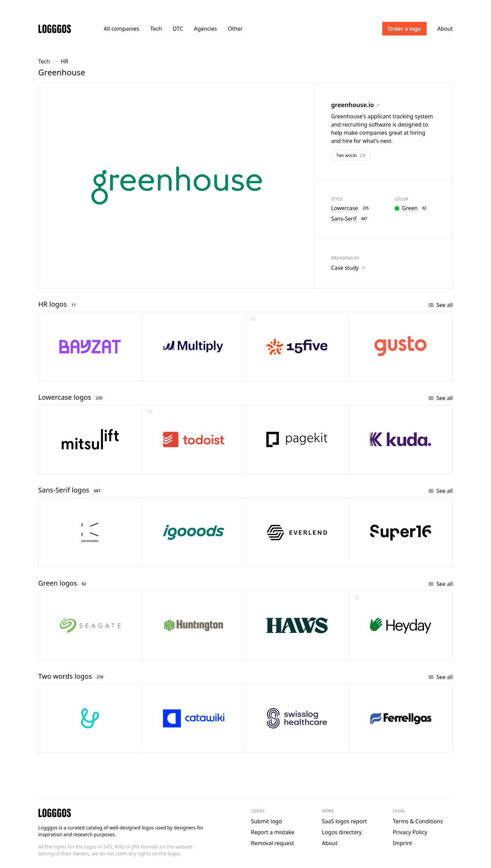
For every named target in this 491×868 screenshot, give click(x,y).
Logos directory (342, 832)
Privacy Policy (410, 832)
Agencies (205, 29)
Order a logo (404, 29)
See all (441, 305)
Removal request (272, 843)
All (121, 29)
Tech (156, 29)
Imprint (403, 843)
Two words (351, 155)
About (445, 29)
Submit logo (266, 821)
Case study (348, 268)
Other (235, 29)
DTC (178, 29)
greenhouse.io (355, 105)
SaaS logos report (344, 821)
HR (64, 61)
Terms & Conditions (418, 821)
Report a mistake (273, 832)
